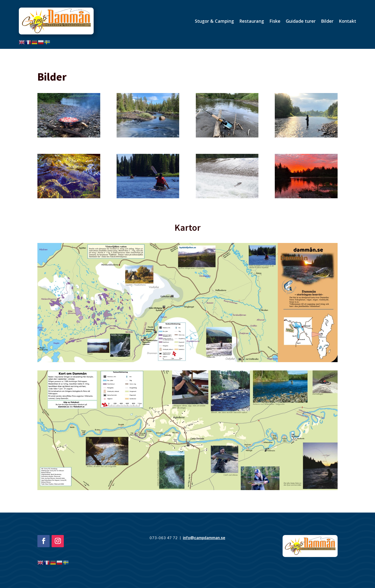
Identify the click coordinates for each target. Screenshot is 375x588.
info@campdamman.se (204, 538)
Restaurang (252, 21)
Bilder (327, 21)
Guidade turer (301, 21)
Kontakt (347, 21)
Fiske (275, 21)
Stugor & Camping (214, 21)
